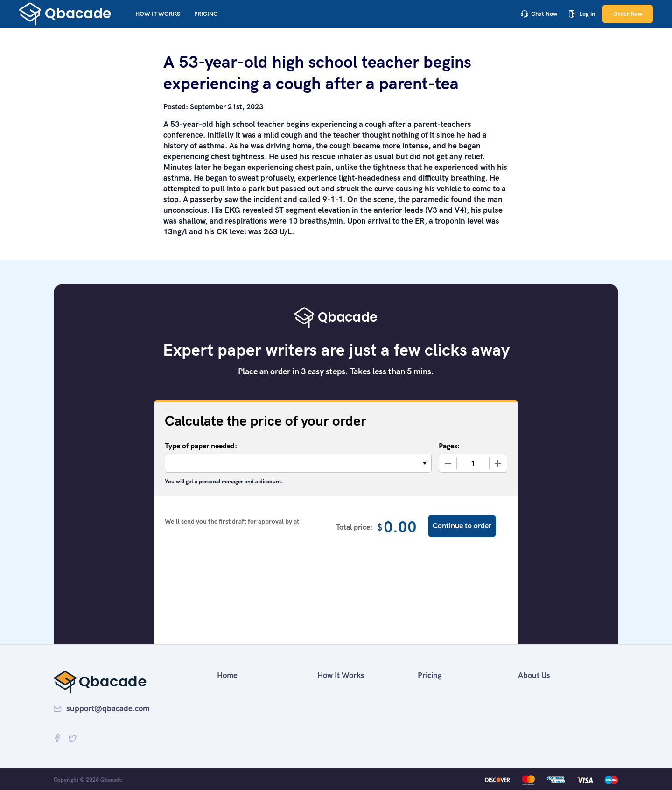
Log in (582, 14)
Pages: (449, 446)
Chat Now (539, 14)
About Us (534, 675)
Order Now (628, 14)
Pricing (206, 14)
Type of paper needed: (201, 446)
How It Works (158, 14)
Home (227, 675)
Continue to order (462, 526)
